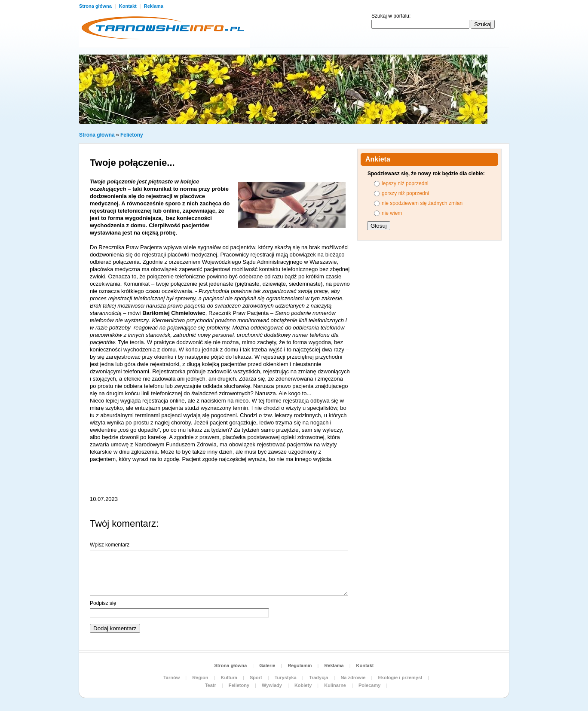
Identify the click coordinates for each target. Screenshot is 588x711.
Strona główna (96, 6)
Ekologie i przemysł (400, 677)
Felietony (132, 135)
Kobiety (303, 685)
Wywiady (272, 685)
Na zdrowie (353, 677)
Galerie (267, 665)
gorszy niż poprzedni (405, 193)
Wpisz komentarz (110, 545)
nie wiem (392, 213)
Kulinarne (335, 685)
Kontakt (129, 6)
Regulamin (300, 665)
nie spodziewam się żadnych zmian (422, 203)
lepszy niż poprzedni (405, 183)
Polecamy (369, 685)
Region (200, 677)
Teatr (211, 685)
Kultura (229, 677)
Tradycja (319, 677)
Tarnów (171, 677)
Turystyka (286, 677)
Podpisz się (103, 603)
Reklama (154, 6)
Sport (256, 677)
